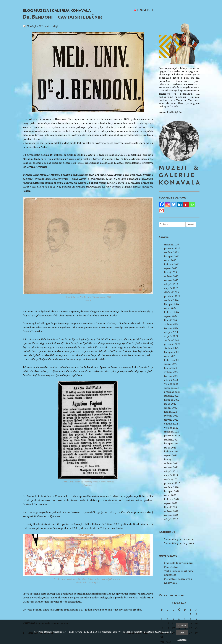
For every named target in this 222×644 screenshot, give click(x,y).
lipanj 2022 (170, 412)
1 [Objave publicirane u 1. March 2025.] (191, 614)
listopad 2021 (172, 444)
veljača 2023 (171, 384)
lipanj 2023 (170, 368)
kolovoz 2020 (172, 499)
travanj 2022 (171, 420)
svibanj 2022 (171, 416)
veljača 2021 (171, 475)
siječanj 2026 (171, 245)
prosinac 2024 (172, 296)
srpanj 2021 (171, 456)
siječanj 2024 (171, 340)
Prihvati (182, 626)
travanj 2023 (171, 376)
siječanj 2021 (171, 479)
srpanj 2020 (171, 503)
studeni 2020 (171, 487)
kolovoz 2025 (172, 265)
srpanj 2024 (171, 316)
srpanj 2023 (171, 364)
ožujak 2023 (171, 380)
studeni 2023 (171, 348)
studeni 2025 (171, 252)
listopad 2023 (172, 352)
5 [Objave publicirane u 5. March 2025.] (173, 619)
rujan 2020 (170, 495)
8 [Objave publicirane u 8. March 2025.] (191, 619)
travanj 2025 (171, 280)
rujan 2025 (170, 260)
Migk (56, 26)
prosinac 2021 (172, 436)
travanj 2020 (171, 515)
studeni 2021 (171, 440)
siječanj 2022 (171, 432)
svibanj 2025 (171, 276)
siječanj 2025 (171, 292)
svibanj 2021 (171, 464)
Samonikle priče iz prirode (179, 543)
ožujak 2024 (171, 332)
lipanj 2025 (170, 272)
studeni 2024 (171, 300)
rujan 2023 (170, 356)
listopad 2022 (172, 400)
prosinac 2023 (172, 344)
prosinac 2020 (172, 483)
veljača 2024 (171, 336)
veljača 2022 (171, 428)
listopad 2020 (172, 491)
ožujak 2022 (171, 424)
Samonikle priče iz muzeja (179, 539)
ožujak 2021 (171, 471)
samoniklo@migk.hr (170, 112)
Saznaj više (182, 640)
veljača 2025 (171, 288)
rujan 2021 (170, 448)
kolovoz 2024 (172, 312)
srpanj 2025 (171, 268)
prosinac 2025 (172, 249)
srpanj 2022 (171, 408)
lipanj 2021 (170, 460)
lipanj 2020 (170, 507)
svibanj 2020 (171, 511)
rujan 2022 (170, 404)
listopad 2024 (172, 304)
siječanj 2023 (171, 388)
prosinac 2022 (172, 392)
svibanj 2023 (171, 372)
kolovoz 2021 (172, 452)
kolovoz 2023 (172, 360)
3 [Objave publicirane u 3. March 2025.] (162, 619)
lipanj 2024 (170, 320)
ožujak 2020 (171, 519)
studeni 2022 (171, 396)
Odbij (182, 633)
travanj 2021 (171, 467)
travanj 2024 (171, 328)
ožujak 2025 (171, 284)
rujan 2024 (170, 308)
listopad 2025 (172, 257)
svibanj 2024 (171, 324)
